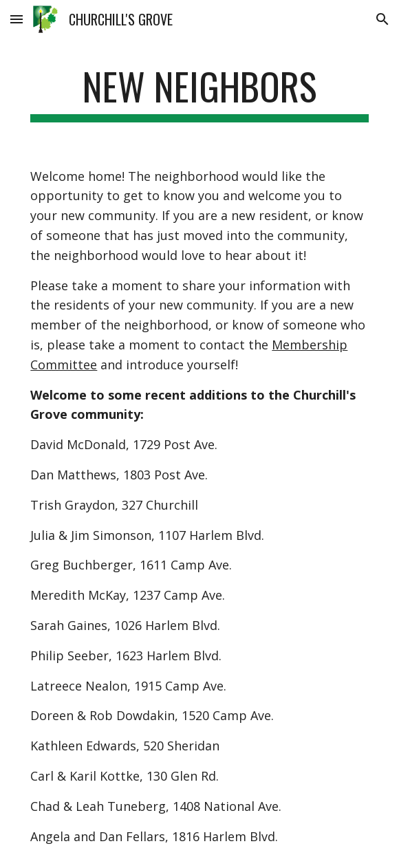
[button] (17, 19)
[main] (199, 93)
